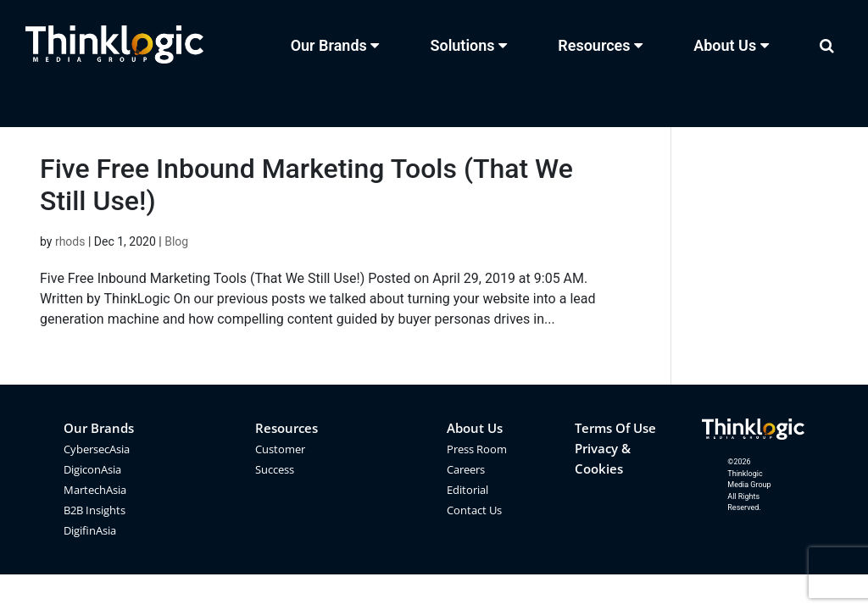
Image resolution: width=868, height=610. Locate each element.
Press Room (477, 449)
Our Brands (99, 428)
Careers (466, 469)
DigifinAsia (90, 530)
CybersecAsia (97, 449)
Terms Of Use (615, 428)
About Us (475, 428)
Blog (176, 241)
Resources (287, 428)
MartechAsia (95, 490)
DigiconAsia (92, 469)
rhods (70, 241)
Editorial (467, 490)
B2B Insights (95, 510)
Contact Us (474, 510)
